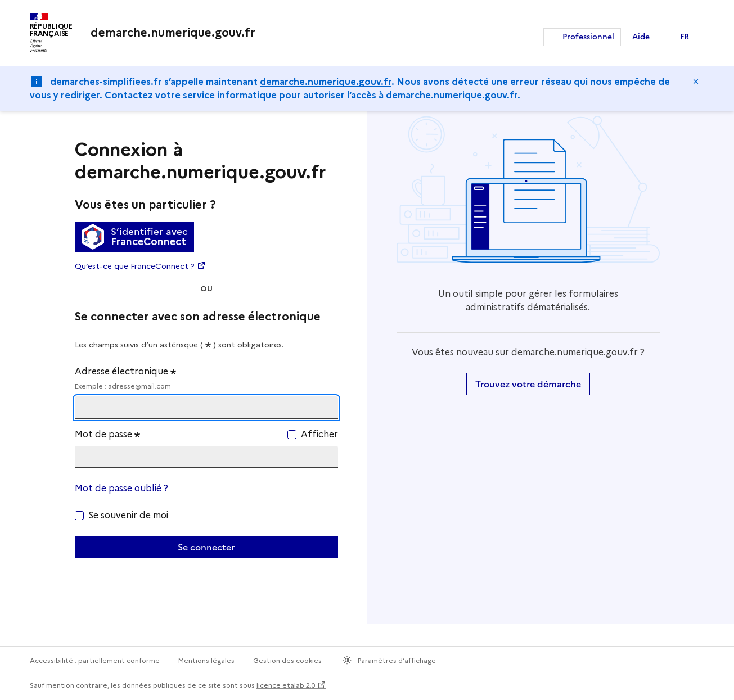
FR (685, 37)
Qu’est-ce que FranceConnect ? (135, 266)
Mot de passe (107, 435)
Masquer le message (696, 82)
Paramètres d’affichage (396, 660)
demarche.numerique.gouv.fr (326, 82)
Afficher (319, 434)
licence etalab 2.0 (286, 685)
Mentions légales (206, 660)
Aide (641, 37)
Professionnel (588, 37)
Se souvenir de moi (128, 515)
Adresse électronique (206, 378)
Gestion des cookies (287, 660)
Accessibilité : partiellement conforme (95, 660)
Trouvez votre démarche (528, 384)
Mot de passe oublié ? (121, 488)
